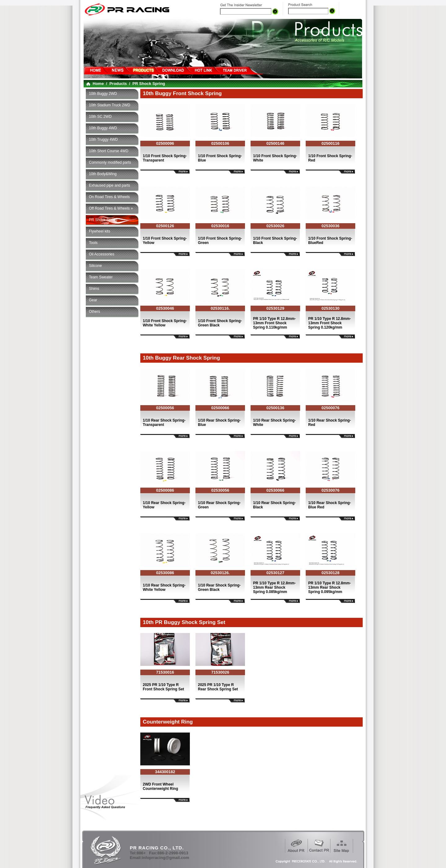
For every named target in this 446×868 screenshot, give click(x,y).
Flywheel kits (100, 231)
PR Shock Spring (103, 220)
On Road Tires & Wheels (109, 197)
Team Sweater (101, 277)
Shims (94, 289)
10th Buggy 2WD (103, 94)
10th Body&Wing (103, 174)
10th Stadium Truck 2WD (109, 105)
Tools (93, 243)
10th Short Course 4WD (109, 151)
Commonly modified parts (110, 162)
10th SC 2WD (100, 117)
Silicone (95, 266)
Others (94, 312)
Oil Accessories (102, 254)
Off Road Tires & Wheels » (111, 208)
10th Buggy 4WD (103, 128)
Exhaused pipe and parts (109, 185)
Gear (93, 300)
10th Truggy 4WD (103, 139)
